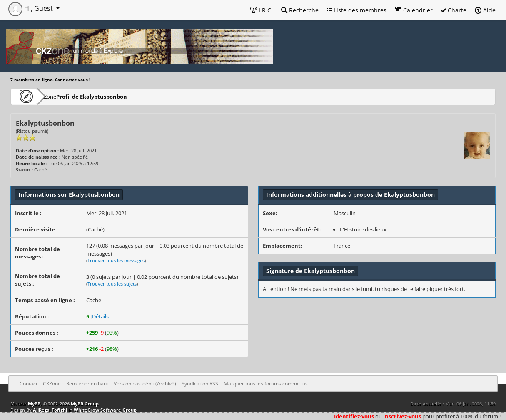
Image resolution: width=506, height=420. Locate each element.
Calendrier (414, 10)
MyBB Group (85, 404)
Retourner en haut (87, 384)
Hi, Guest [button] (31, 8)
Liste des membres (357, 10)
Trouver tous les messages (116, 260)
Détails (100, 316)
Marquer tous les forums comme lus (266, 384)
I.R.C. (262, 10)
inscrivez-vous (402, 416)
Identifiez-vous (354, 416)
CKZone (59, 96)
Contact (29, 384)
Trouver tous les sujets (112, 284)
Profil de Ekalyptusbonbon (114, 96)
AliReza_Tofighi (50, 410)
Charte (454, 10)
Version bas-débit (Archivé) (145, 384)
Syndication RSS (200, 384)
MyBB (34, 404)
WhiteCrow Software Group (105, 410)
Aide (485, 10)
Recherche (300, 10)
